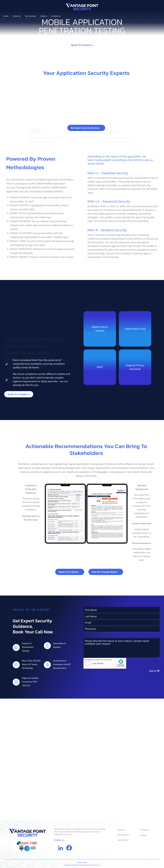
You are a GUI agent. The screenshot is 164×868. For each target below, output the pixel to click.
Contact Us (56, 16)
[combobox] (122, 688)
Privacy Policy (82, 862)
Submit (153, 723)
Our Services (31, 16)
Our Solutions (123, 835)
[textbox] (119, 688)
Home (6, 16)
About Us (17, 16)
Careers (44, 16)
